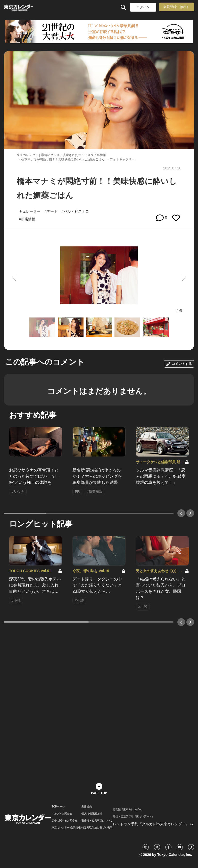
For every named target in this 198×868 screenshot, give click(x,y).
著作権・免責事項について (97, 821)
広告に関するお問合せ (64, 821)
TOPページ (58, 807)
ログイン (143, 7)
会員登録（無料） (177, 7)
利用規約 (87, 807)
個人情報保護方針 (92, 814)
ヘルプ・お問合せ (62, 814)
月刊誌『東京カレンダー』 (128, 810)
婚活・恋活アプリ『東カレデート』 (134, 817)
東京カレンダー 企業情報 (66, 828)
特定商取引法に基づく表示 (97, 828)
